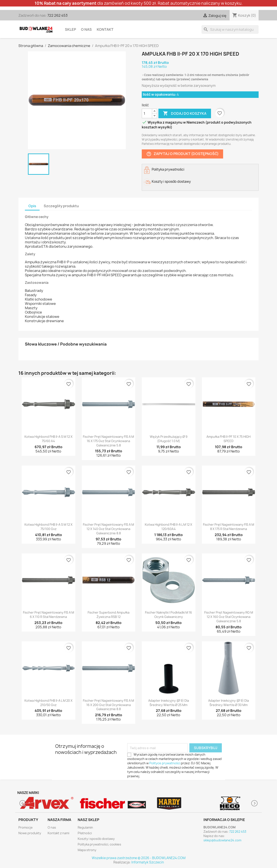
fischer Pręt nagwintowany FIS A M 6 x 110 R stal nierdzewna (48, 615)
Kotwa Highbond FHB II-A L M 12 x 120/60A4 (168, 527)
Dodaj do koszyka (185, 113)
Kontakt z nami (58, 833)
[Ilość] (147, 113)
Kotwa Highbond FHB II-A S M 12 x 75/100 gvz (48, 527)
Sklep (70, 29)
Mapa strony (87, 850)
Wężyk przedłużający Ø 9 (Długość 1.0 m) (169, 439)
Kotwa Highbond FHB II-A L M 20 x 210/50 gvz (48, 703)
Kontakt (105, 29)
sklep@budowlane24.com (222, 840)
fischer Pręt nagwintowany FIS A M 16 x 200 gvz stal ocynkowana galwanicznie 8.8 (108, 705)
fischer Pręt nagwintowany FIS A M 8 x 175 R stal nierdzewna (229, 527)
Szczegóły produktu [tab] (61, 206)
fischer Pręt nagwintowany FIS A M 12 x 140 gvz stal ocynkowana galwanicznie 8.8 (108, 529)
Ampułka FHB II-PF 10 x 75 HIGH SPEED (229, 439)
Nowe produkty (30, 833)
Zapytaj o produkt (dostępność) (182, 154)
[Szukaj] (230, 29)
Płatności (85, 833)
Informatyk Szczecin (148, 862)
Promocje (26, 827)
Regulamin (85, 827)
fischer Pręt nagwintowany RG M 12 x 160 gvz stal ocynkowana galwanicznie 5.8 (229, 617)
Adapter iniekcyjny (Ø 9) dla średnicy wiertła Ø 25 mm (169, 703)
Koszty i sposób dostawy (96, 839)
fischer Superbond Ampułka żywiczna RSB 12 (109, 615)
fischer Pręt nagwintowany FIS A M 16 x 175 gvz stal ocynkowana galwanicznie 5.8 (108, 441)
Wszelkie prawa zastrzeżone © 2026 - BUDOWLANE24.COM (139, 858)
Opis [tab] (32, 206)
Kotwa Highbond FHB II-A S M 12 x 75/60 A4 (48, 439)
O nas (86, 29)
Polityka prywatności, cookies (99, 844)
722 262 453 (57, 15)
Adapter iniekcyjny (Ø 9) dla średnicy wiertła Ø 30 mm (229, 703)
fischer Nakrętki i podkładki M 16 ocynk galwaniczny (168, 615)
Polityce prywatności (165, 763)
